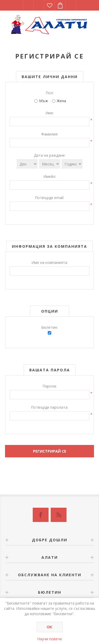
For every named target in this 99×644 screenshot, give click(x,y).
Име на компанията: (50, 262)
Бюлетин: (49, 327)
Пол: (50, 93)
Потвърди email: (49, 198)
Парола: (50, 386)
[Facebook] (41, 515)
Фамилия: (50, 134)
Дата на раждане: (50, 155)
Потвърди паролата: (49, 407)
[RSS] (59, 515)
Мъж (44, 101)
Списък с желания (50, 5)
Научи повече (50, 639)
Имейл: (50, 176)
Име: (50, 113)
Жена (61, 101)
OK (49, 627)
